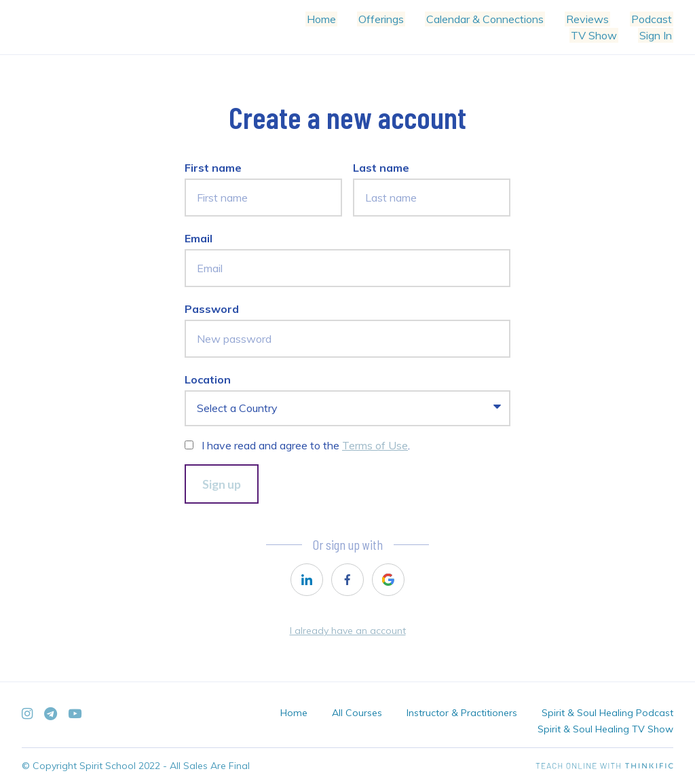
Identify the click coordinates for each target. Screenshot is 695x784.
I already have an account (348, 631)
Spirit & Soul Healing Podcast (607, 713)
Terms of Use (375, 445)
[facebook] (347, 580)
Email (199, 238)
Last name (381, 168)
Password (212, 309)
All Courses (357, 713)
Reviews (591, 19)
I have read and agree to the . (306, 445)
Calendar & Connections (492, 19)
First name (213, 168)
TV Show (598, 35)
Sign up (222, 484)
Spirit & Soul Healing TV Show (605, 729)
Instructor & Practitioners (462, 713)
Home (334, 19)
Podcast (653, 19)
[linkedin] (307, 580)
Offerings (391, 19)
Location (208, 379)
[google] (388, 580)
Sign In (657, 35)
